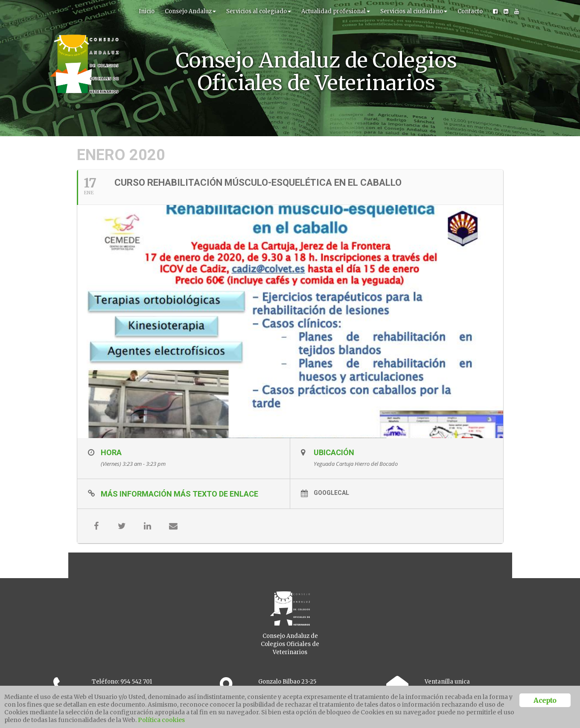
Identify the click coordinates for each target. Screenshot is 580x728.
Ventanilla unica (447, 682)
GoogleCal (331, 493)
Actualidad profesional (336, 11)
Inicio (147, 11)
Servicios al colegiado (259, 11)
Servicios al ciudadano (414, 11)
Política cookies (161, 720)
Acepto (545, 700)
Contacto (470, 11)
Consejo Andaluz (190, 11)
